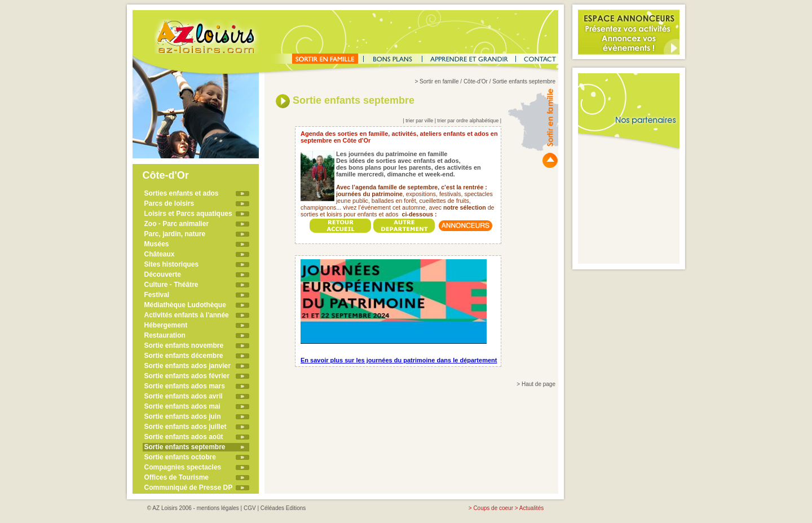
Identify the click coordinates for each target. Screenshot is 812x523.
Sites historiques (172, 264)
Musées (157, 244)
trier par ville (419, 121)
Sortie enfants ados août (184, 437)
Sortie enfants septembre (185, 447)
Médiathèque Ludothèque (185, 305)
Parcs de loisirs (169, 203)
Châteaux (160, 254)
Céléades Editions (283, 508)
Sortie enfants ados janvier (187, 366)
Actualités (531, 508)
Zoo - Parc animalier (177, 224)
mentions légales (218, 508)
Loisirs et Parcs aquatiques (188, 214)
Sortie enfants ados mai (182, 406)
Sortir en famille (439, 81)
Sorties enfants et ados (182, 193)
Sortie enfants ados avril (184, 396)
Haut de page (539, 384)
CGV (250, 508)
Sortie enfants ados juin (183, 416)
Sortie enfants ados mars (185, 386)
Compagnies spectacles (183, 467)
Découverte (163, 274)
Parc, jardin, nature (175, 234)
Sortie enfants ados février (187, 376)
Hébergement (166, 325)
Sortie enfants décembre (184, 356)
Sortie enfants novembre (184, 345)
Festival (157, 295)
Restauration (165, 335)
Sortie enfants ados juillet (186, 427)
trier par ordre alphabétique (468, 121)
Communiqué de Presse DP (189, 487)
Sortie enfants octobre (180, 457)
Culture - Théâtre (171, 285)
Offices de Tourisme (176, 477)
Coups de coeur (493, 508)
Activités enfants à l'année (187, 315)
